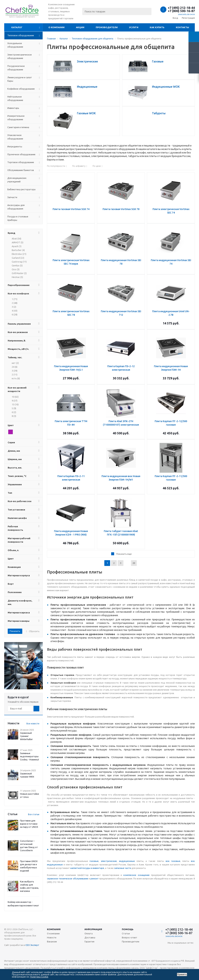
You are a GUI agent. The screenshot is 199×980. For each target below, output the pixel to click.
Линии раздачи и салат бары (20, 79)
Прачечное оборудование (21, 154)
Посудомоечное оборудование (16, 68)
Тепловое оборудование (21, 35)
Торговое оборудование (21, 162)
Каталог (17, 27)
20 (134, 563)
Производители (107, 27)
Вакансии (52, 941)
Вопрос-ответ (130, 937)
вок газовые (173, 861)
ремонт (95, 878)
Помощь (128, 929)
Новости (52, 937)
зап (116, 868)
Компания (54, 929)
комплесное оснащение (136, 875)
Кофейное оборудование (21, 89)
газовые (94, 861)
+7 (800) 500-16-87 (181, 11)
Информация (93, 929)
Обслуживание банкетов (21, 170)
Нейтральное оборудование (15, 98)
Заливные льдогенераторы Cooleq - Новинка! (29, 756)
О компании (56, 27)
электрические (109, 861)
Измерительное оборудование (16, 118)
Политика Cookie (39, 977)
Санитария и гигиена (18, 127)
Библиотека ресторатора (21, 189)
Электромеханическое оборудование (20, 56)
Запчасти (12, 197)
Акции (80, 27)
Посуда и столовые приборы (18, 218)
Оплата (89, 933)
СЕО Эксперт (32, 945)
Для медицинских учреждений (17, 180)
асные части (124, 868)
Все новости (33, 724)
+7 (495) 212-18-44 (181, 8)
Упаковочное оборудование (15, 137)
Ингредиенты (15, 146)
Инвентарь (13, 108)
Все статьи (34, 814)
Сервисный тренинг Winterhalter (26, 736)
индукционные (127, 861)
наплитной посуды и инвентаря (87, 868)
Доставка (90, 937)
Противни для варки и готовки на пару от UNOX (29, 824)
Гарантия (89, 941)
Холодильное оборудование (15, 45)
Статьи (126, 933)
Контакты (182, 27)
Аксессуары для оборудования (16, 207)
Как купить (157, 27)
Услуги (134, 27)
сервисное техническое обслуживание (68, 878)
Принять (182, 974)
